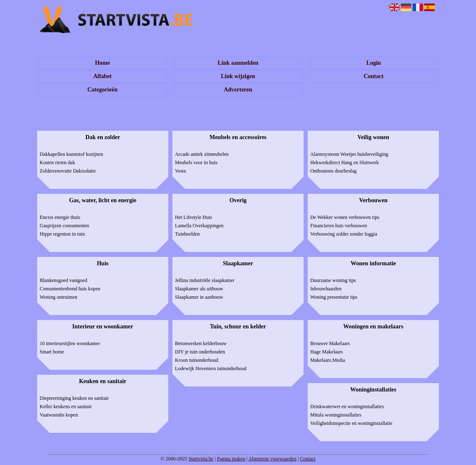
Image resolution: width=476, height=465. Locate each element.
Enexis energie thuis (60, 217)
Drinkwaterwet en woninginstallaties (347, 407)
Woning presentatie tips (334, 297)
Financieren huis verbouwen (339, 226)
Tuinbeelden (187, 234)
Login (373, 63)
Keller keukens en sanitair (66, 407)
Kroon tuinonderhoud (197, 360)
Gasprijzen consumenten (64, 226)
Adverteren (238, 90)
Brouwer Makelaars (330, 343)
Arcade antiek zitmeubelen (202, 154)
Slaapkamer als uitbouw (199, 289)
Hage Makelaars (327, 352)
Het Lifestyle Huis (194, 217)
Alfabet (102, 76)
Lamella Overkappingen (199, 226)
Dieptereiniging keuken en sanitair (74, 398)
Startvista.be (201, 459)
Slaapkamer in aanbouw (199, 297)
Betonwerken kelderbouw (201, 343)
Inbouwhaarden (326, 289)
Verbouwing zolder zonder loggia (344, 234)
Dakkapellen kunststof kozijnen (71, 154)
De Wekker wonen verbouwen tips (345, 217)
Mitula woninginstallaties (336, 415)
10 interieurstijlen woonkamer (70, 343)
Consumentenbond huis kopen (70, 289)
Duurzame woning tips (333, 280)
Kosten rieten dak (57, 163)
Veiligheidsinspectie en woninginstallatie (351, 423)
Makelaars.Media (328, 360)
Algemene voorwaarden (272, 459)
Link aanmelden (238, 63)
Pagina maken (231, 459)
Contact (373, 76)
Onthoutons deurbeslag (333, 171)
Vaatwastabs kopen (59, 415)
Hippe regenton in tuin (62, 234)
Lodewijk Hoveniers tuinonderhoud (211, 368)
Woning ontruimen (58, 297)
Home (102, 63)
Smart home (52, 352)
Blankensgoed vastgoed (63, 280)
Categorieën (102, 90)
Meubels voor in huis (196, 163)
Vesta (180, 171)
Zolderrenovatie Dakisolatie (68, 171)
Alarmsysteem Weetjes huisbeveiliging (349, 154)
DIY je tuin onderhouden (200, 352)
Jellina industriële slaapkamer (205, 280)
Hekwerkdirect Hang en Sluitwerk (344, 163)
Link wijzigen (238, 76)
